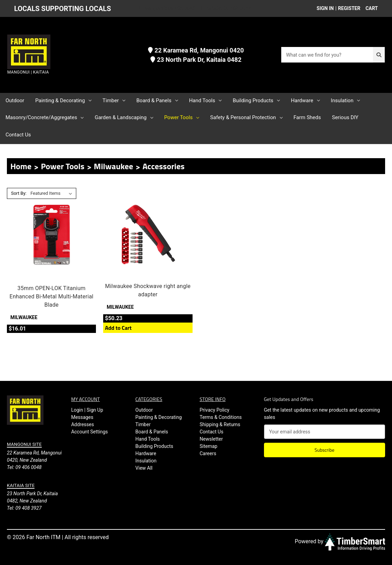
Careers (208, 453)
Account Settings (89, 432)
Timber (114, 100)
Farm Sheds (307, 117)
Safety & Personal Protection (246, 117)
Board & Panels (157, 100)
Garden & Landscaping (124, 117)
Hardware (305, 100)
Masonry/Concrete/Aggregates (45, 117)
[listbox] (53, 193)
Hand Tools (205, 100)
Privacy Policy (214, 410)
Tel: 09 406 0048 (24, 467)
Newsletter (211, 439)
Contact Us (18, 135)
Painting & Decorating (63, 100)
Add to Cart (118, 328)
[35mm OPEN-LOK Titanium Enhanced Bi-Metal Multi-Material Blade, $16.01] (51, 234)
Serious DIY (345, 117)
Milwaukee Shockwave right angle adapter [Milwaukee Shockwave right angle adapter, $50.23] (148, 290)
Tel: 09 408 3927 (24, 508)
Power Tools (182, 117)
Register (349, 8)
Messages (82, 417)
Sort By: (19, 193)
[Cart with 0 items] (370, 8)
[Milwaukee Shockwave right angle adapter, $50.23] (148, 234)
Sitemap (208, 446)
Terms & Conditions (220, 417)
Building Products (256, 100)
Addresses (82, 424)
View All (144, 468)
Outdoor (15, 100)
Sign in (325, 8)
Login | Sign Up (87, 410)
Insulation (346, 100)
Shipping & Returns (220, 424)
